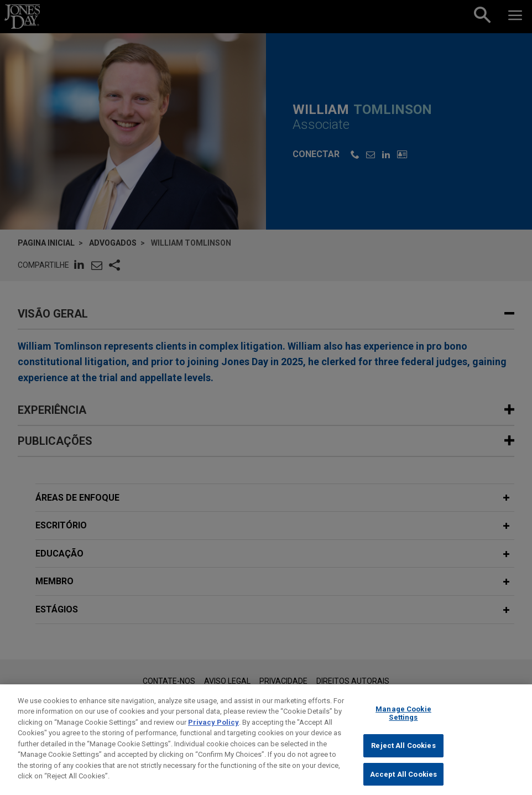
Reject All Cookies (403, 755)
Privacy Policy (213, 732)
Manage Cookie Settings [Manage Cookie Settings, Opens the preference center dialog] (403, 723)
